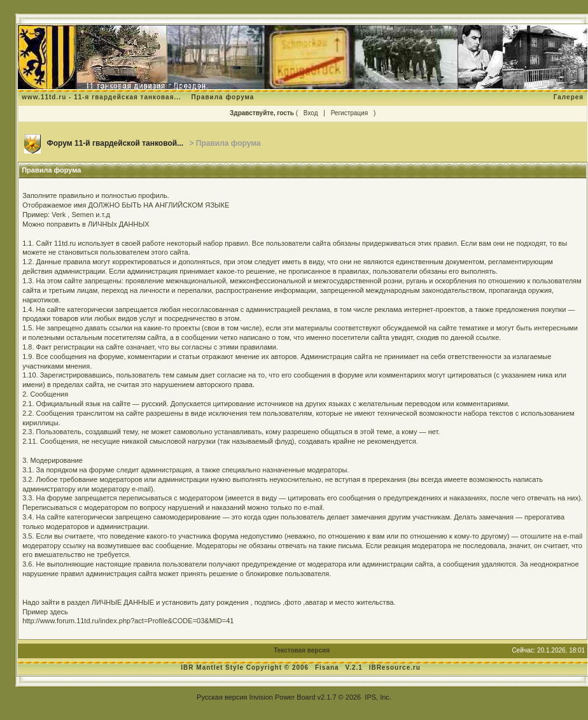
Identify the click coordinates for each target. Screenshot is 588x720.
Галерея (569, 97)
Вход (311, 113)
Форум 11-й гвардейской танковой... (115, 143)
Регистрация (349, 113)
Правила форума (223, 97)
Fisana (328, 667)
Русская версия (222, 697)
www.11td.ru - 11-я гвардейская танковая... (101, 97)
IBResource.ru (395, 667)
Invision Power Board (283, 697)
